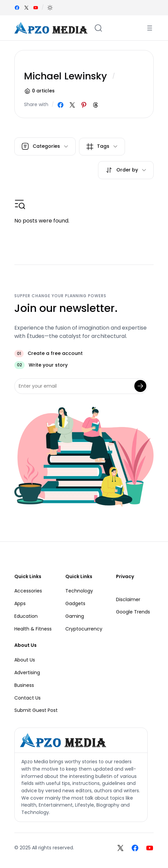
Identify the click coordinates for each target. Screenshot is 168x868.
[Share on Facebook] (60, 105)
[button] (50, 8)
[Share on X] (72, 105)
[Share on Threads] (95, 105)
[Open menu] (150, 28)
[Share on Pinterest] (84, 105)
